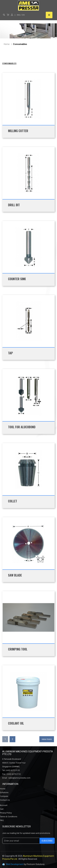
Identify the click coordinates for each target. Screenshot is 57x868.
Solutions (4, 792)
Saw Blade (15, 575)
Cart (2, 809)
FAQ (2, 820)
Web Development (15, 864)
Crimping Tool (18, 649)
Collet (13, 501)
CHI (23, 15)
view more (47, 739)
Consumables (20, 44)
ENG (19, 15)
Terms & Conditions (9, 817)
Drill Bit (14, 205)
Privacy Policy (6, 813)
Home (7, 44)
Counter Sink (17, 279)
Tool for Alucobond (22, 427)
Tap (10, 353)
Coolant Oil (16, 723)
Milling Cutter (18, 131)
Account (4, 805)
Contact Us (5, 800)
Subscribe (47, 841)
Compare (4, 796)
